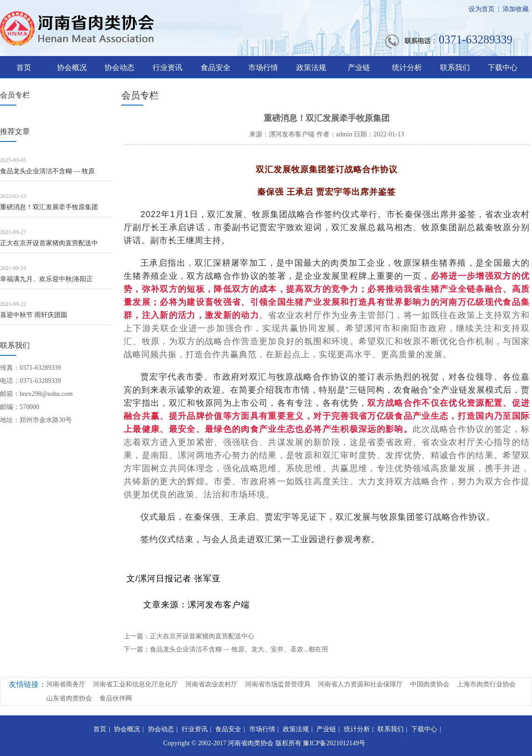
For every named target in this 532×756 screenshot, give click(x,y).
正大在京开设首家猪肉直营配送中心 (202, 636)
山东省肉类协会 (69, 698)
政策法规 (311, 67)
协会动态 (119, 67)
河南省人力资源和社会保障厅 (360, 684)
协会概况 (72, 67)
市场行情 (263, 67)
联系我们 (455, 67)
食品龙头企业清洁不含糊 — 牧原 (47, 171)
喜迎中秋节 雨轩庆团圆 (34, 315)
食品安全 (216, 67)
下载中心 (503, 67)
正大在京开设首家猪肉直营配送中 (49, 243)
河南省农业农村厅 (211, 684)
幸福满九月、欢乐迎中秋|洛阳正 (46, 279)
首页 (24, 67)
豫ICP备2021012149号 (334, 743)
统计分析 (407, 67)
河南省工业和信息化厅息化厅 (135, 684)
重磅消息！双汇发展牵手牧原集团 (49, 207)
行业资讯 (168, 67)
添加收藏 (516, 9)
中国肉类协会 (430, 684)
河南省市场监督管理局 (278, 684)
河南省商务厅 (66, 684)
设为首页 (482, 9)
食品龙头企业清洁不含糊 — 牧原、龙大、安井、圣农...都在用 (239, 649)
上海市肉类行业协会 (486, 684)
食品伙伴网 (116, 698)
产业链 (359, 67)
